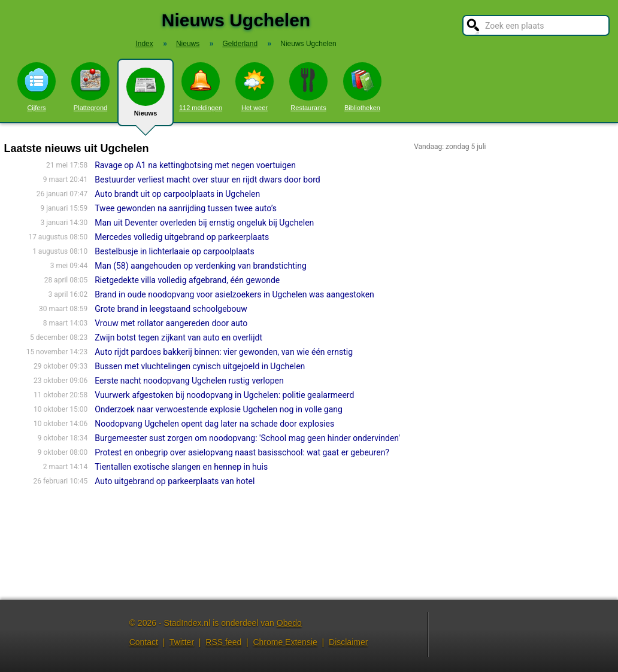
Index (144, 44)
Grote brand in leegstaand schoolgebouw (171, 309)
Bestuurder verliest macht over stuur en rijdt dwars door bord (207, 180)
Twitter (182, 642)
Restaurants (308, 87)
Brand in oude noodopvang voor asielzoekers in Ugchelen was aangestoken (234, 294)
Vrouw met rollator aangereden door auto (171, 323)
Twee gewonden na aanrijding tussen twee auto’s (186, 208)
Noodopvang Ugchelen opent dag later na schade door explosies (214, 424)
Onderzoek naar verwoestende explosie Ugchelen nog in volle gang (219, 409)
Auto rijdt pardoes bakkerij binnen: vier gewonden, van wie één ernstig (224, 352)
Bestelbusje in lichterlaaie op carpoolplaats (175, 251)
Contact (144, 642)
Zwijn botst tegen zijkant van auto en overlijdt (178, 337)
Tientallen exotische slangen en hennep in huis (181, 467)
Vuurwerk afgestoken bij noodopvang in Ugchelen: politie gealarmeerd (224, 395)
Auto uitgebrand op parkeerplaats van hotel (175, 481)
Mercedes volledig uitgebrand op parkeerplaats (182, 237)
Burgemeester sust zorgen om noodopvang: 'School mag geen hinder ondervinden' (247, 438)
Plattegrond (90, 87)
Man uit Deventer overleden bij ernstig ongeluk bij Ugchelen (204, 223)
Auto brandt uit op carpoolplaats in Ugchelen (177, 194)
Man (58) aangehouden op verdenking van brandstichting (201, 266)
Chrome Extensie (285, 642)
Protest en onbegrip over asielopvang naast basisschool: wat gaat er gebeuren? (242, 452)
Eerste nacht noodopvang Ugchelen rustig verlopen (189, 381)
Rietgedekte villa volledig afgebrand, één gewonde (187, 280)
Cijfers (37, 87)
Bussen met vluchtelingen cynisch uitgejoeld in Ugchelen (200, 366)
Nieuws (146, 97)
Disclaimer (348, 642)
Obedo (289, 623)
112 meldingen (201, 87)
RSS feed (223, 642)
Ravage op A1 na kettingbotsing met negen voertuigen (195, 165)
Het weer (255, 87)
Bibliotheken (362, 87)
